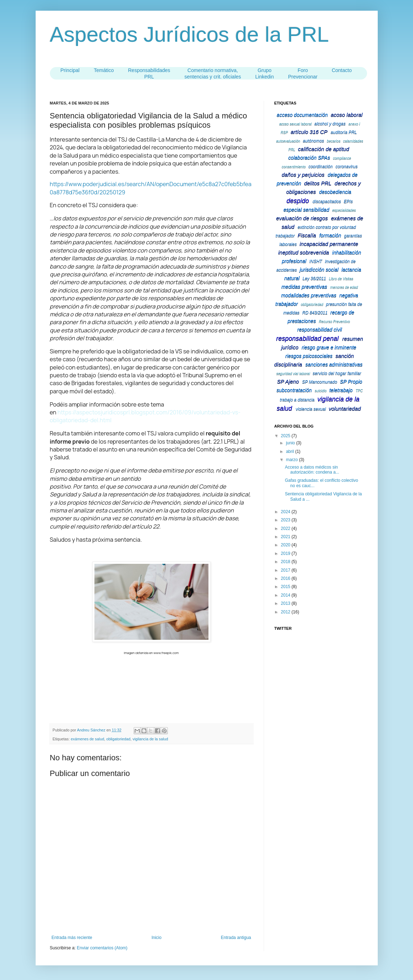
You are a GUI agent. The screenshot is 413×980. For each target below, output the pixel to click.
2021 (286, 537)
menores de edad (344, 287)
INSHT (316, 261)
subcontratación (294, 390)
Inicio (156, 938)
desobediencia (335, 192)
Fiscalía (307, 235)
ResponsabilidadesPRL (149, 73)
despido (298, 201)
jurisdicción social (319, 270)
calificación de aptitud (323, 149)
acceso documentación (302, 115)
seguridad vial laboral (293, 374)
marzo (292, 460)
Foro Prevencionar (303, 73)
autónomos (313, 141)
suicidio (321, 391)
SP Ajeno (288, 381)
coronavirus (346, 167)
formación (330, 235)
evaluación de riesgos (302, 218)
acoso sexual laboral (295, 124)
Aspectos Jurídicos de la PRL (190, 34)
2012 (286, 612)
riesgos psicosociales (309, 356)
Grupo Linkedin (264, 73)
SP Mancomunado (320, 382)
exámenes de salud (88, 739)
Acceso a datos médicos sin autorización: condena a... (312, 470)
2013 (286, 603)
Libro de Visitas (341, 279)
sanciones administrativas (334, 364)
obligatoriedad (118, 739)
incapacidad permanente (329, 244)
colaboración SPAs (309, 158)
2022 (286, 529)
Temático (104, 70)
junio (291, 443)
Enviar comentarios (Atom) (102, 948)
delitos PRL (318, 183)
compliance (342, 158)
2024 (286, 512)
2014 (286, 595)
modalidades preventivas (309, 295)
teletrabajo (341, 390)
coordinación (320, 167)
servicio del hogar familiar (337, 373)
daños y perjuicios (303, 175)
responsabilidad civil (319, 330)
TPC (359, 391)
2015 (286, 587)
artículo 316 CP (309, 132)
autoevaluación (288, 141)
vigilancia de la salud (150, 739)
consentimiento (293, 167)
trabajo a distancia (297, 400)
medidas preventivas (304, 287)
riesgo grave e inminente (329, 347)
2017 (286, 570)
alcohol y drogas (330, 124)
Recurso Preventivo (334, 321)
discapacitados (327, 201)
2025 (286, 436)
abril (290, 451)
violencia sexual (311, 409)
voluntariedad (345, 409)
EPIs (348, 201)
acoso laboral (347, 115)
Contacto (342, 70)
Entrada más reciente (72, 938)
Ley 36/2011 (314, 279)
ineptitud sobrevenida (304, 252)
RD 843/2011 (315, 313)
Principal (70, 70)
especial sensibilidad (306, 210)
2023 (286, 520)
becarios (334, 141)
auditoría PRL (344, 132)
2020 (286, 545)
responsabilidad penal (307, 338)
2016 (286, 578)
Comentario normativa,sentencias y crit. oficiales (213, 73)
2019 (286, 553)
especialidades (344, 210)
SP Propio (351, 382)
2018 (286, 562)
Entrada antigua (236, 938)
